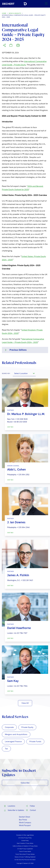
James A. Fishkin (18, 575)
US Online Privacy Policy (25, 838)
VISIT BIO (10, 427)
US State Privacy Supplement (25, 849)
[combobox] (24, 373)
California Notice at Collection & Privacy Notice (25, 846)
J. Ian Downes (16, 522)
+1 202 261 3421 (27, 580)
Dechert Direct (25, 817)
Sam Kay (13, 681)
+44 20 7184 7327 (20, 633)
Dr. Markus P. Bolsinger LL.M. (26, 414)
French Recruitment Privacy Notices (25, 854)
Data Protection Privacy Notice (25, 843)
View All (25, 703)
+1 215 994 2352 (23, 475)
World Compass (25, 823)
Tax (6, 749)
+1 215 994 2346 (23, 527)
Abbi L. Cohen (16, 469)
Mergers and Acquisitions (16, 734)
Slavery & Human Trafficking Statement (25, 857)
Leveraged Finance (13, 741)
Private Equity (27, 727)
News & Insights (15, 13)
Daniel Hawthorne (19, 628)
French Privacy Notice (25, 851)
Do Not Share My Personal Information (25, 860)
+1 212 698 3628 (21, 419)
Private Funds (35, 741)
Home (4, 13)
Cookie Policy (25, 840)
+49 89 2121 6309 (20, 422)
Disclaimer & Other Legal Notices (25, 835)
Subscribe (25, 783)
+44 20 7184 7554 (20, 686)
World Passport (25, 825)
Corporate (9, 727)
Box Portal (23, 820)
